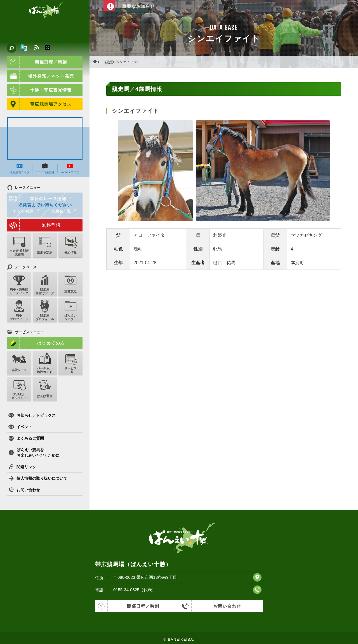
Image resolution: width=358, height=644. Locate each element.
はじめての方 (36, 343)
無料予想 (34, 225)
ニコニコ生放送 (45, 168)
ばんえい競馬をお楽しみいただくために (34, 453)
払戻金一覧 (63, 211)
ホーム (98, 62)
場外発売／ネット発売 (41, 76)
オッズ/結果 (26, 211)
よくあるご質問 (26, 438)
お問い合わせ (24, 490)
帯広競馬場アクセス (39, 104)
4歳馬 (111, 62)
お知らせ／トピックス (32, 415)
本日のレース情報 (40, 199)
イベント (20, 427)
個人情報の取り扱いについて (38, 478)
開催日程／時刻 (37, 62)
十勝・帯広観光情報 (39, 90)
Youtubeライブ (70, 168)
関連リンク (22, 467)
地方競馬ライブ (20, 168)
